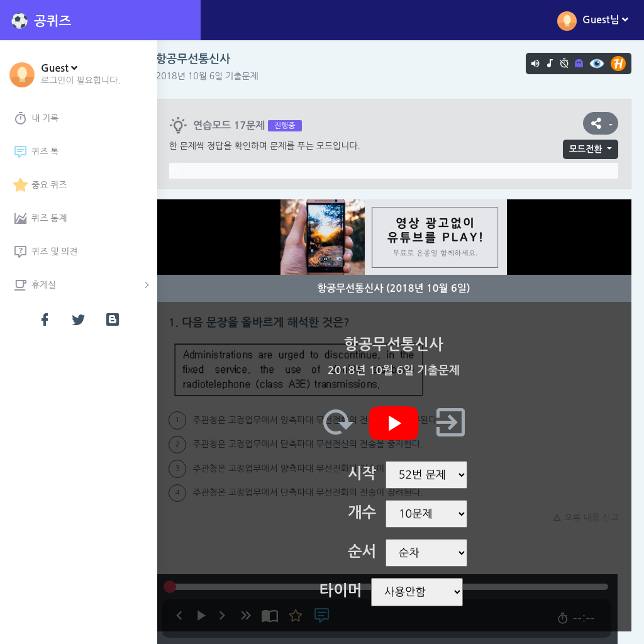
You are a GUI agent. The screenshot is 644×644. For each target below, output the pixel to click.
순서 (369, 552)
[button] (81, 74)
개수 (369, 513)
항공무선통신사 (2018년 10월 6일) (400, 288)
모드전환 (586, 149)
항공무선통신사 (207, 59)
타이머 (348, 591)
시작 (369, 474)
